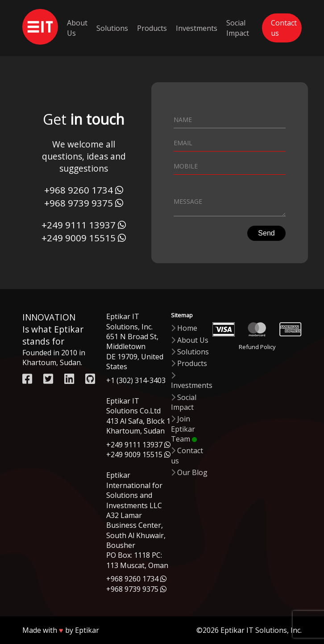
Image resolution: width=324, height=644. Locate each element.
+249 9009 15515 (79, 238)
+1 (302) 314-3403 (136, 380)
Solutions (112, 28)
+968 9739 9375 (79, 203)
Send (266, 234)
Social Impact (238, 28)
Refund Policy (257, 347)
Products (152, 28)
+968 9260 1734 (79, 190)
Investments (197, 28)
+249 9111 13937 (79, 225)
